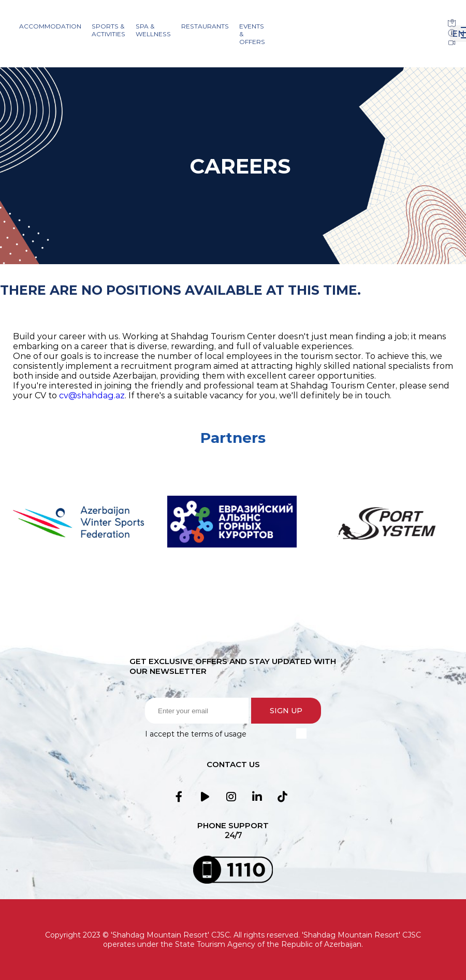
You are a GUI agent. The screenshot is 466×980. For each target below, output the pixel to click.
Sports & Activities (108, 30)
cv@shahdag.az (92, 395)
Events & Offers (252, 34)
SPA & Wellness (153, 30)
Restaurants (205, 26)
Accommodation (50, 26)
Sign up (286, 711)
